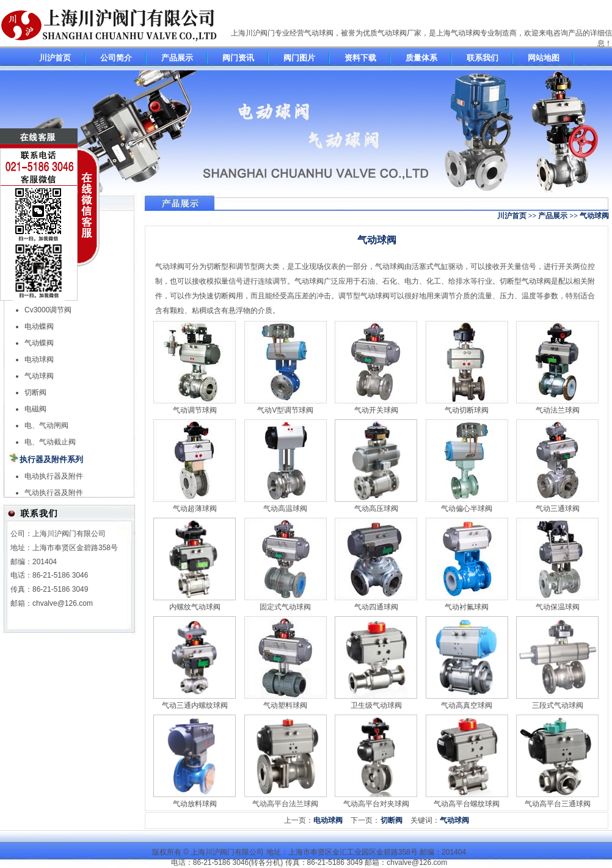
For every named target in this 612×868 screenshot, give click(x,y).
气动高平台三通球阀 (558, 804)
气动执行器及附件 (54, 493)
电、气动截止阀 (50, 442)
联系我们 (483, 58)
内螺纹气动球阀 (195, 607)
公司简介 (116, 58)
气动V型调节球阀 (285, 410)
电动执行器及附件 (54, 476)
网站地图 (544, 58)
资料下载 (360, 58)
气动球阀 (39, 376)
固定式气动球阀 (285, 607)
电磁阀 (35, 409)
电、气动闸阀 (46, 425)
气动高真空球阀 (467, 705)
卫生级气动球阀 (376, 705)
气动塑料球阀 (285, 705)
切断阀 (35, 392)
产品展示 (177, 58)
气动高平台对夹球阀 (376, 804)
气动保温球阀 (558, 607)
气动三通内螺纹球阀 (195, 705)
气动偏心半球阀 (467, 509)
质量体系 (421, 58)
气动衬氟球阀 (467, 607)
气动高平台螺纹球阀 (467, 804)
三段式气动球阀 (558, 705)
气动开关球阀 (376, 410)
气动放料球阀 (195, 804)
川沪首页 (55, 58)
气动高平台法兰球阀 (285, 804)
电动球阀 (39, 359)
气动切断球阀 (467, 410)
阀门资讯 (238, 58)
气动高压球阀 (376, 509)
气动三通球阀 (558, 509)
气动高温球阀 (285, 509)
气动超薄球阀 (195, 509)
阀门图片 (299, 58)
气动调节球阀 (195, 410)
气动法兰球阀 (558, 410)
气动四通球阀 (376, 607)
